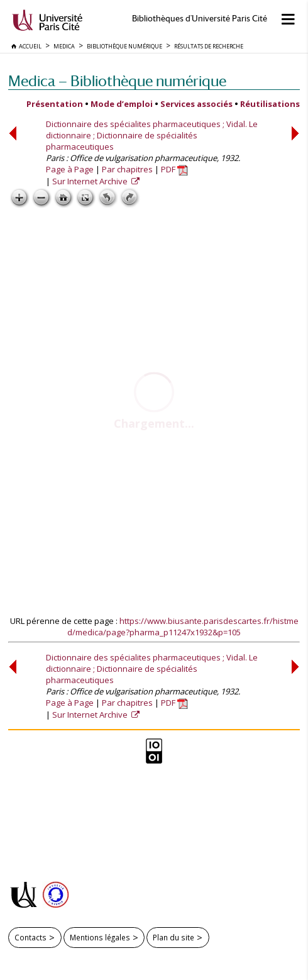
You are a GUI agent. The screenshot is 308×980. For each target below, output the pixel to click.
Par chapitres (127, 169)
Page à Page (70, 169)
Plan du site (173, 937)
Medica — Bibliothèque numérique (117, 81)
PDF (174, 169)
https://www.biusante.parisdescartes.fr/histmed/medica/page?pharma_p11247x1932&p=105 (183, 626)
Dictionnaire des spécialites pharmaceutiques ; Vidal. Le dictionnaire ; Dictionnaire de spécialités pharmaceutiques (152, 135)
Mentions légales (100, 937)
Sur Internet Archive (91, 181)
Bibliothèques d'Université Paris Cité (200, 19)
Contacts (30, 937)
